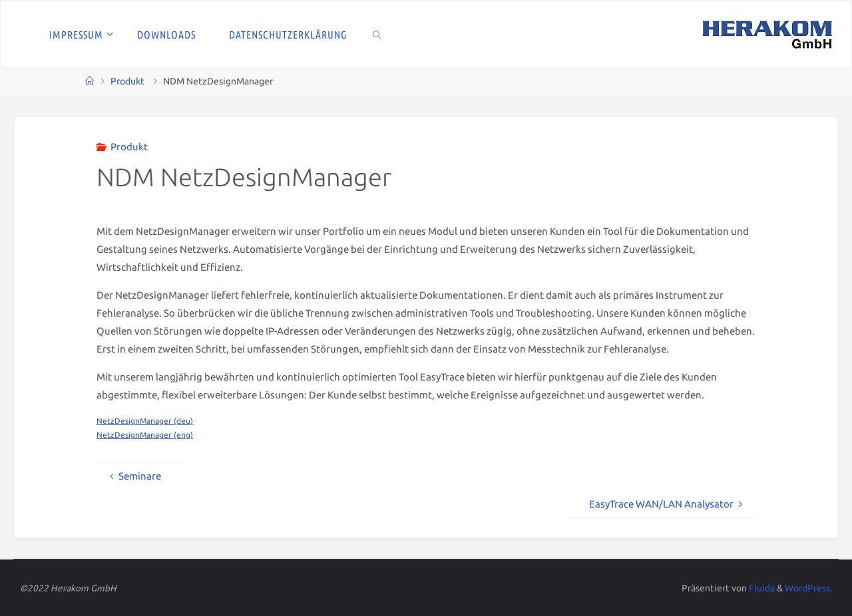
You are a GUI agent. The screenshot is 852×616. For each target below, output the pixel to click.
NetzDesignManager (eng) (145, 435)
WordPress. (808, 588)
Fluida (761, 588)
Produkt (127, 81)
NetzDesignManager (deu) (145, 421)
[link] (377, 34)
